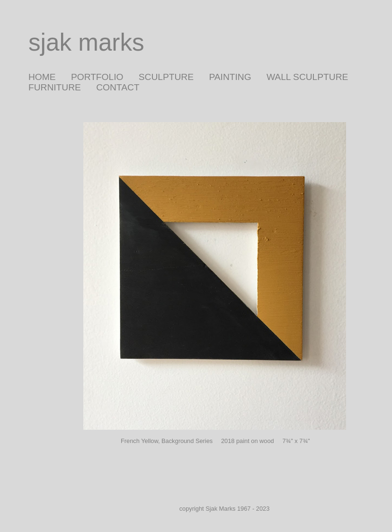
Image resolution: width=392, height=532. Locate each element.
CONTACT (118, 87)
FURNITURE (55, 87)
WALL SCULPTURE (307, 77)
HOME (42, 77)
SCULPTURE (166, 77)
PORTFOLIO (97, 77)
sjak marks (86, 42)
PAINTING (230, 77)
